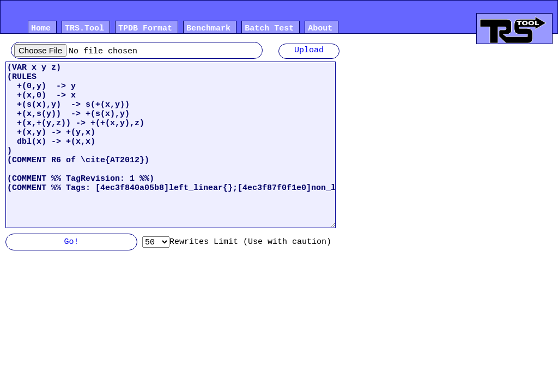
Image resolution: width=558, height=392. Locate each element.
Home (41, 29)
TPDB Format (145, 29)
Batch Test (269, 29)
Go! (71, 243)
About (320, 29)
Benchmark (208, 29)
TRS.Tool (84, 29)
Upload (309, 51)
